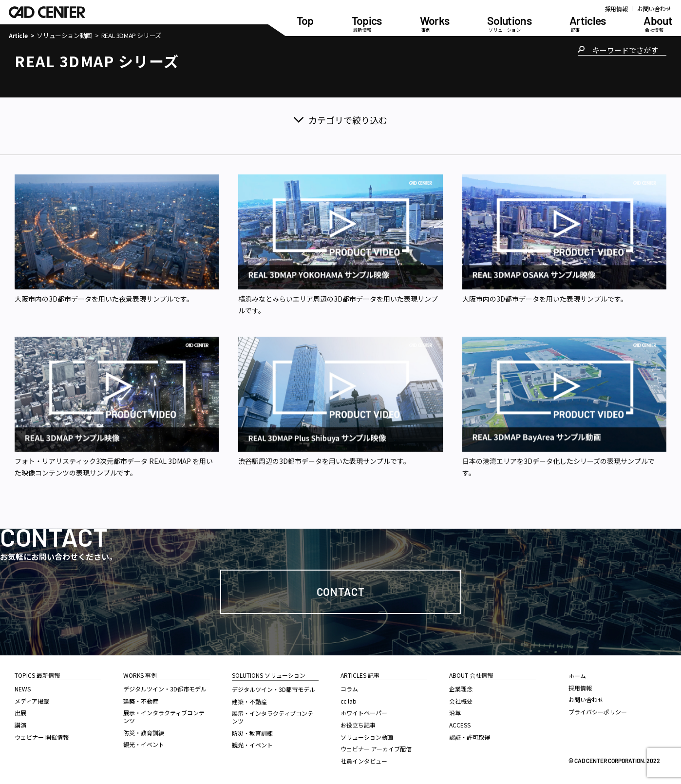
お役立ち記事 (358, 725)
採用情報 (616, 9)
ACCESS (460, 725)
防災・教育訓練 (144, 733)
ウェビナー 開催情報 (42, 737)
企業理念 (461, 689)
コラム (349, 689)
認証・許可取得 (470, 737)
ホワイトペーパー (364, 713)
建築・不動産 (141, 701)
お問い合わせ (654, 9)
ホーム (577, 676)
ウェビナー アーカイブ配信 (376, 749)
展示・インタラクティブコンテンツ (164, 717)
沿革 (455, 713)
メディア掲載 (32, 701)
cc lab (349, 701)
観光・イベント (144, 744)
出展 (20, 713)
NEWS (23, 689)
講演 (20, 725)
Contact (341, 592)
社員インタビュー (364, 761)
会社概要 (461, 701)
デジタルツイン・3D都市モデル (165, 689)
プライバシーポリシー (598, 712)
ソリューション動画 (64, 36)
